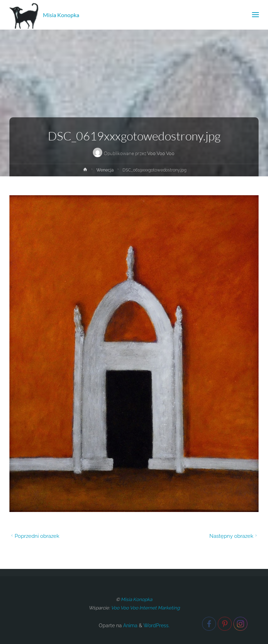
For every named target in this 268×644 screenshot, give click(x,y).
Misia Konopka (61, 14)
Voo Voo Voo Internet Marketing (145, 608)
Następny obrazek (234, 536)
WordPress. (157, 625)
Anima (130, 625)
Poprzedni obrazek (34, 536)
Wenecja (105, 170)
